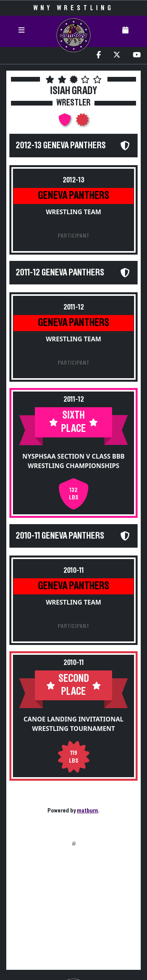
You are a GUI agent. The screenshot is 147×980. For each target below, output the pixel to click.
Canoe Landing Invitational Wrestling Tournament (73, 724)
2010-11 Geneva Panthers (60, 536)
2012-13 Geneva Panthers (61, 146)
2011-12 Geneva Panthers (60, 273)
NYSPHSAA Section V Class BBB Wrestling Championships (73, 461)
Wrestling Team (73, 212)
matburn (87, 811)
